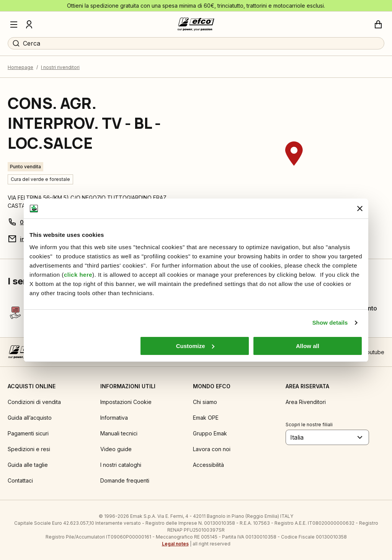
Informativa (114, 418)
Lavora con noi (212, 449)
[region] (294, 168)
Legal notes (175, 544)
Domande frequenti (125, 480)
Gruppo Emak (210, 433)
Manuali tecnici (119, 433)
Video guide (116, 449)
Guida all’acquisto (30, 418)
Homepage (20, 67)
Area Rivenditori (306, 402)
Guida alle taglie (28, 465)
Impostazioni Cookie (126, 402)
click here (78, 275)
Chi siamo (205, 402)
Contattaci (20, 480)
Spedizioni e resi (29, 449)
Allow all (308, 346)
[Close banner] (360, 209)
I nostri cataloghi (121, 465)
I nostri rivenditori (60, 67)
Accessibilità (208, 465)
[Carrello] (378, 25)
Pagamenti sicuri (28, 433)
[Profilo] (29, 25)
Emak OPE (206, 418)
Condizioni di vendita (34, 402)
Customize (195, 346)
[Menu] (14, 25)
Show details (330, 323)
